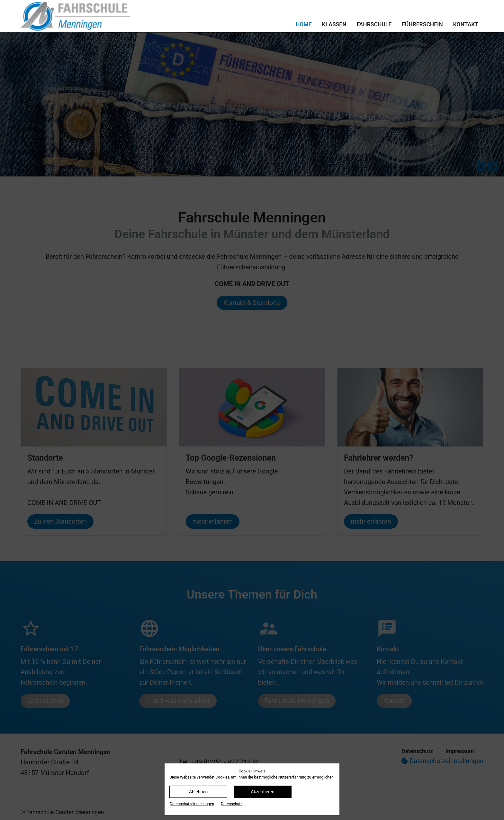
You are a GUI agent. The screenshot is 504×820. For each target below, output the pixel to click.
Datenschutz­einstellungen (192, 804)
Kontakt (466, 24)
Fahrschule (374, 24)
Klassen (334, 24)
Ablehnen (198, 792)
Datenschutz (232, 804)
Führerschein (422, 24)
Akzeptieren (263, 792)
